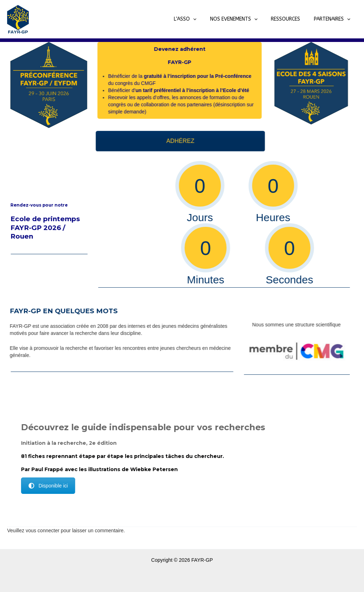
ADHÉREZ (189, 141)
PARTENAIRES (333, 19)
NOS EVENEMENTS (243, 19)
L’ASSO (197, 19)
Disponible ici (56, 486)
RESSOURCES (291, 19)
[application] (205, 19)
